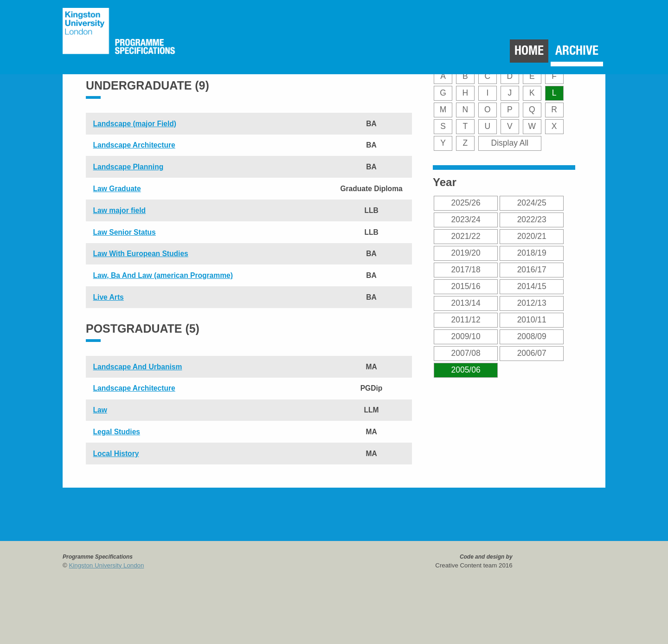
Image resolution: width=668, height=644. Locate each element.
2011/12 (466, 320)
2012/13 (532, 303)
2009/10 (466, 336)
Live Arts (109, 297)
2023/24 (466, 219)
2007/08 (466, 353)
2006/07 (532, 353)
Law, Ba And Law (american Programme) (163, 275)
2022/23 (532, 219)
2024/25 (532, 203)
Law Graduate (117, 189)
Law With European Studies (141, 254)
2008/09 (532, 336)
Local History (116, 454)
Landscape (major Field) (135, 124)
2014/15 (532, 286)
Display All (510, 143)
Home (529, 50)
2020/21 (532, 236)
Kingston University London (107, 565)
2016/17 (532, 270)
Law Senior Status (125, 232)
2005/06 (466, 370)
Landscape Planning (128, 167)
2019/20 (466, 253)
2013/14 (466, 303)
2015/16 (466, 286)
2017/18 (466, 270)
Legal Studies (117, 432)
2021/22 (466, 236)
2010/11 (532, 320)
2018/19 (532, 253)
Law (100, 410)
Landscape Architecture (134, 145)
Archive (577, 50)
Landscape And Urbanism (138, 367)
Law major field (120, 210)
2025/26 (466, 203)
